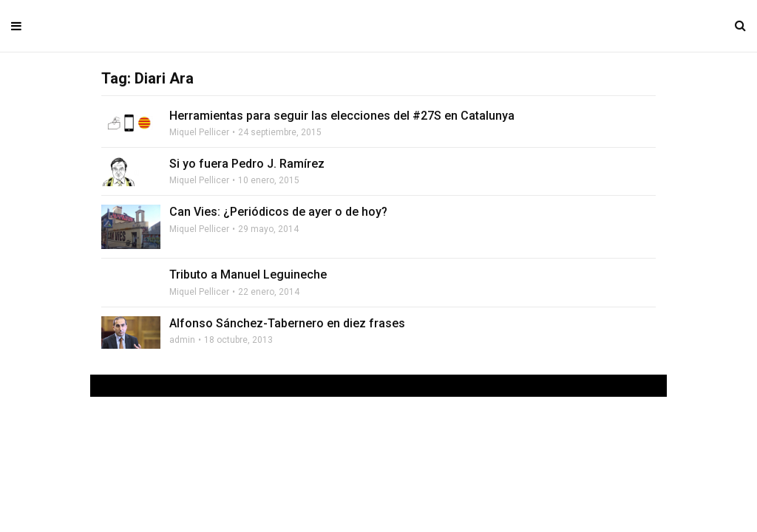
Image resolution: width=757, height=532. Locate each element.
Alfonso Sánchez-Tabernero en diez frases (287, 323)
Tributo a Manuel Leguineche (248, 274)
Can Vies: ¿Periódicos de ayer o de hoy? (278, 212)
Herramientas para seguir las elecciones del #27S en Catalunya (342, 116)
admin (182, 340)
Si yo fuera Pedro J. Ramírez (247, 164)
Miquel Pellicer (199, 132)
